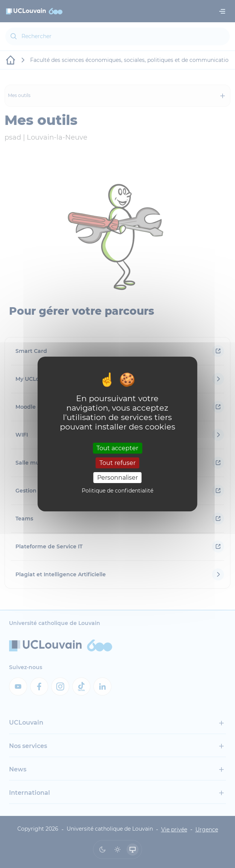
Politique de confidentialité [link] (117, 491)
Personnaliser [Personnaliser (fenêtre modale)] (117, 478)
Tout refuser (117, 463)
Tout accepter (117, 448)
